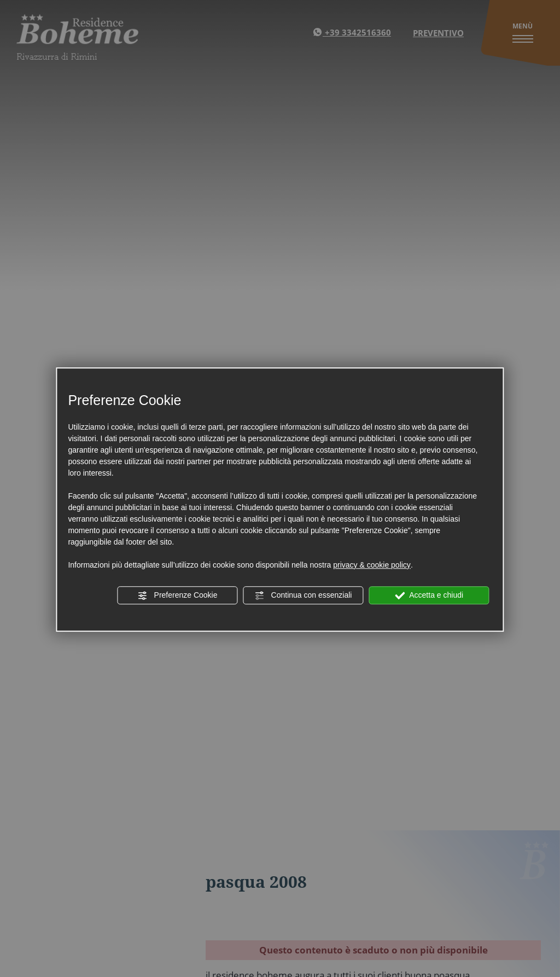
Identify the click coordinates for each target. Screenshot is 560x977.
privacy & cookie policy (372, 565)
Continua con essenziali (304, 596)
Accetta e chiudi (429, 596)
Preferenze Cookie (178, 596)
